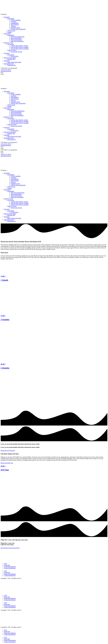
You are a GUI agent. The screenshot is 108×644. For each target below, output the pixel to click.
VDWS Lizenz (11, 31)
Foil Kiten (7, 53)
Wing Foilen (7, 34)
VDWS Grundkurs (16, 20)
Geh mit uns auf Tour (16, 52)
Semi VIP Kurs (15, 25)
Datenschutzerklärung (10, 567)
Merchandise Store (9, 64)
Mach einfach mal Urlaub (14, 62)
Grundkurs (14, 22)
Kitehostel (7, 61)
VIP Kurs (13, 26)
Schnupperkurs (15, 23)
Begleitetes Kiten (15, 28)
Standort (10, 32)
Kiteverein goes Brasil (10, 58)
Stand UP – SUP (8, 43)
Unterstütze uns (12, 65)
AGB (5, 564)
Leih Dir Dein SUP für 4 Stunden (20, 49)
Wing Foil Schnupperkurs (18, 37)
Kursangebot (11, 19)
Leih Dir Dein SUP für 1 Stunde (19, 46)
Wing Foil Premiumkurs (17, 41)
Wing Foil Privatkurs (16, 40)
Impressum (7, 565)
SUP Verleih (11, 44)
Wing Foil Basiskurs (16, 38)
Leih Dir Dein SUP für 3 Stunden (20, 47)
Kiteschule (7, 17)
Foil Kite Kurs (15, 56)
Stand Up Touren (12, 50)
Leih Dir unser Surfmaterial (18, 29)
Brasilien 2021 (11, 59)
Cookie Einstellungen (10, 568)
